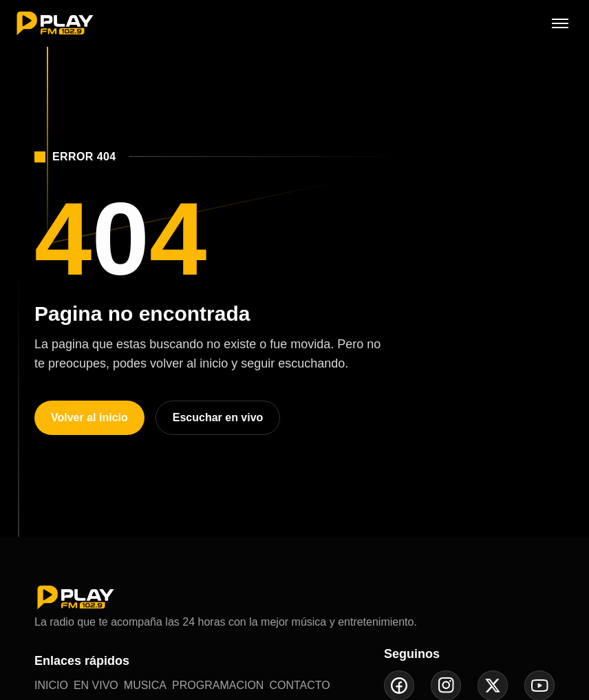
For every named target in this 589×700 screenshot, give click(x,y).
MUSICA (145, 685)
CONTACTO (299, 685)
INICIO (51, 685)
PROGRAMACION (218, 685)
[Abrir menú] (560, 23)
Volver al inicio (89, 417)
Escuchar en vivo (218, 417)
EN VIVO (96, 685)
